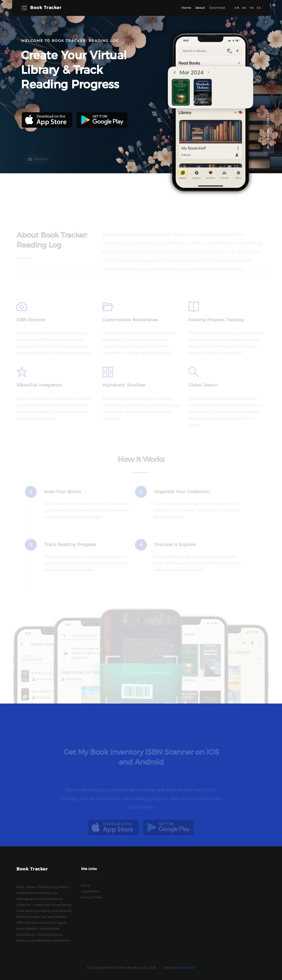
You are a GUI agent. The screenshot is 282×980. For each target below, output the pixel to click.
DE (244, 8)
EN (237, 8)
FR (252, 8)
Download (217, 8)
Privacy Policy (92, 897)
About (200, 8)
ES (259, 8)
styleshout (187, 968)
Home (186, 8)
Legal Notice (91, 891)
